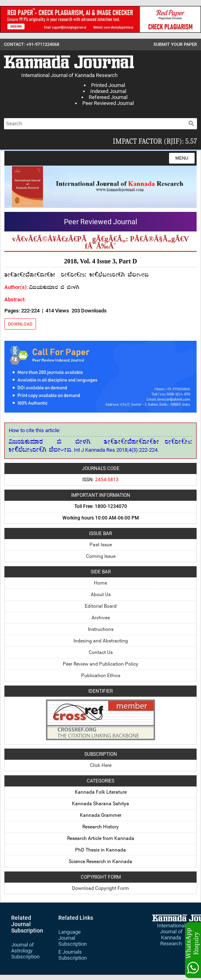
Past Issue (101, 545)
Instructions (101, 629)
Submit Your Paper (175, 44)
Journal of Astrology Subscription (25, 951)
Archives (101, 618)
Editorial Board (101, 606)
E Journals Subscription (73, 955)
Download (20, 324)
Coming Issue (101, 556)
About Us (101, 595)
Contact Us (101, 652)
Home (100, 583)
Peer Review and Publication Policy (100, 664)
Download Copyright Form (100, 888)
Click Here (101, 765)
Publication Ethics (101, 676)
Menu (182, 158)
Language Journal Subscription (73, 938)
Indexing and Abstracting (101, 641)
